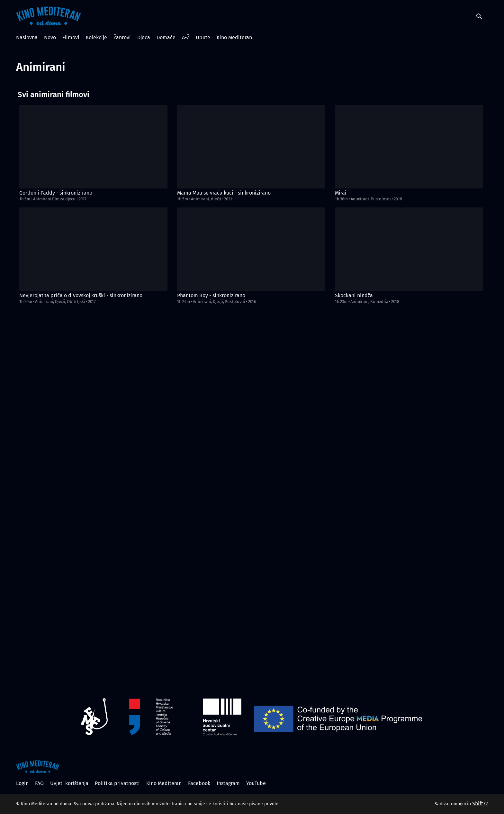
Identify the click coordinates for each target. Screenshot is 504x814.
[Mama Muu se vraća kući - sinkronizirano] (251, 147)
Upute (203, 37)
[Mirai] (409, 147)
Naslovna (27, 37)
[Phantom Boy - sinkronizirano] (251, 249)
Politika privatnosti (117, 783)
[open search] (482, 16)
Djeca (144, 37)
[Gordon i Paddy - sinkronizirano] (93, 147)
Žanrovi (122, 37)
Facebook (199, 783)
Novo (50, 37)
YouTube (256, 783)
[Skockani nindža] (409, 249)
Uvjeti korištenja (69, 783)
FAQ (39, 783)
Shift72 (480, 804)
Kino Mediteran (234, 37)
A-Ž (186, 37)
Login (22, 783)
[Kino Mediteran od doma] (38, 767)
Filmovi (71, 37)
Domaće (166, 37)
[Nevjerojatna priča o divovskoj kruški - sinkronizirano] (93, 249)
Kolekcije (96, 37)
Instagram (228, 783)
